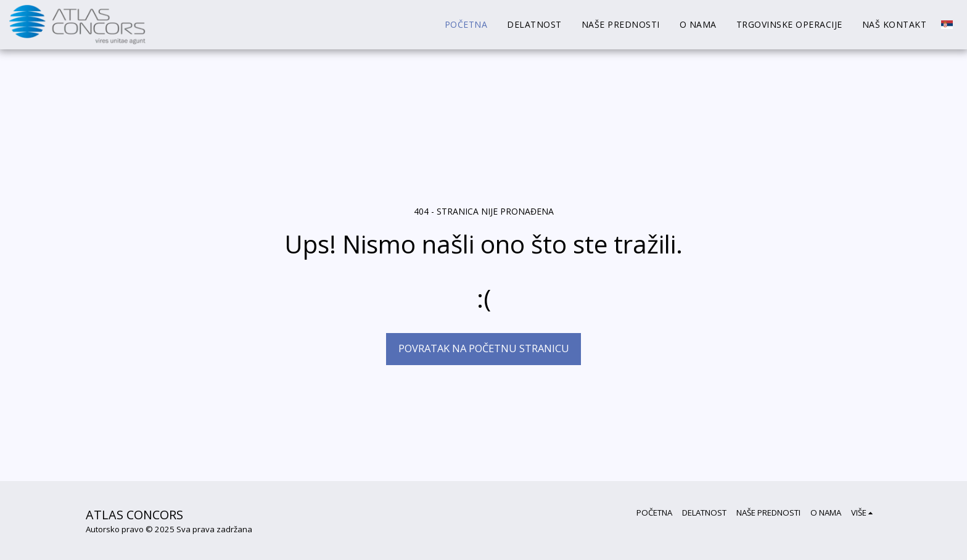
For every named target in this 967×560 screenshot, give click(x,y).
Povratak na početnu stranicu (484, 348)
